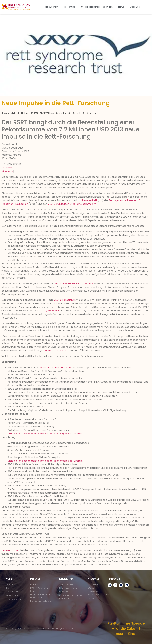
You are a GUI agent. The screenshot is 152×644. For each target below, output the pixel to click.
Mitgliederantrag (90, 7)
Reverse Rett (90, 200)
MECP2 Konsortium (52, 113)
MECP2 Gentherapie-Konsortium (74, 284)
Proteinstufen (66, 113)
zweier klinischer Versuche (55, 368)
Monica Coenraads (56, 350)
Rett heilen (77, 113)
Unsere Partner (10, 550)
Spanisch (8, 171)
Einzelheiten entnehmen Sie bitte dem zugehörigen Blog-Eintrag (45, 434)
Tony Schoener (50, 311)
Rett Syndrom (52, 7)
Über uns (136, 7)
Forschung (71, 7)
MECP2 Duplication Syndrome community (72, 204)
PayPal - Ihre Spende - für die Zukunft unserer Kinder (126, 629)
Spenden (109, 7)
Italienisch (8, 168)
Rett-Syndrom (89, 113)
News (123, 7)
